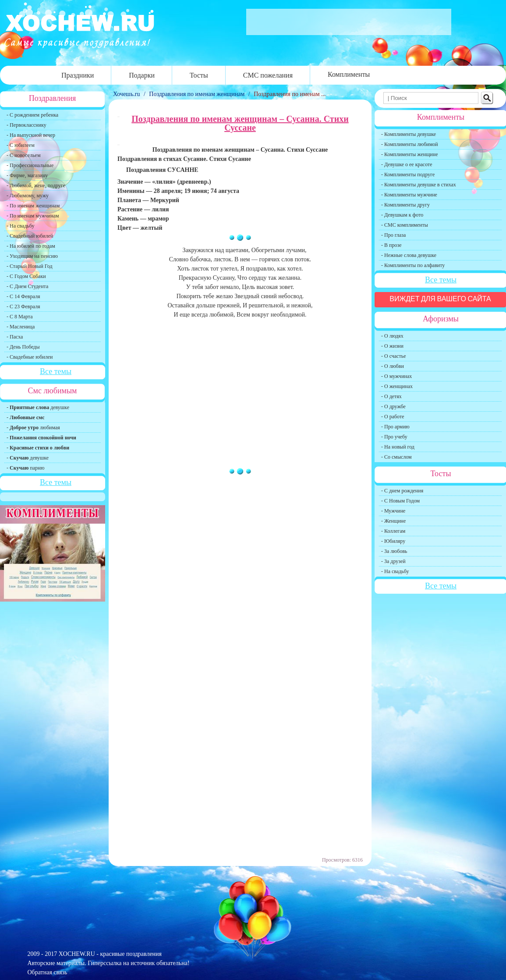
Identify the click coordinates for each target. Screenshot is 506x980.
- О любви (393, 366)
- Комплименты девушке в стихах (419, 185)
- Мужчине (393, 511)
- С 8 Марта (20, 317)
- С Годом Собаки (26, 276)
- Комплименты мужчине (409, 195)
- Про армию (395, 427)
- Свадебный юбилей (30, 236)
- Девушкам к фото (402, 215)
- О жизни (392, 346)
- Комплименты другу (405, 205)
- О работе (393, 417)
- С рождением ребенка (32, 115)
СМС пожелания (268, 75)
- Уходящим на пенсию (32, 256)
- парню (26, 468)
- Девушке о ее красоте (407, 164)
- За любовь (394, 551)
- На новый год (398, 447)
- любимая (33, 428)
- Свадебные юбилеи (30, 357)
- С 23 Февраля (23, 306)
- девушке (38, 407)
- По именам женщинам (33, 206)
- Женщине (393, 521)
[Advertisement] (240, 394)
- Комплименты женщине (410, 154)
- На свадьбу (20, 226)
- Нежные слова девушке (409, 255)
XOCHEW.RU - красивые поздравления (110, 954)
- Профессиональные (30, 165)
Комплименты (349, 74)
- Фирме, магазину (27, 175)
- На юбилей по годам (31, 246)
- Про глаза (393, 235)
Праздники (78, 75)
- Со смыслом (396, 457)
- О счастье (393, 356)
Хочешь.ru (127, 94)
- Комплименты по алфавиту (413, 265)
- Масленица (21, 327)
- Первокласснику (27, 125)
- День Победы (23, 347)
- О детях (391, 396)
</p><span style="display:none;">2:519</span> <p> (248, 523)
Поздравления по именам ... (290, 94)
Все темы (56, 371)
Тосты (199, 75)
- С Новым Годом (400, 501)
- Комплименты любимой (410, 144)
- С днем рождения (402, 491)
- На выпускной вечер (31, 135)
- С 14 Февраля (23, 296)
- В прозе (391, 245)
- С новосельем (23, 155)
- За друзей (393, 561)
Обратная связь (48, 972)
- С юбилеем (21, 145)
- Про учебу (394, 437)
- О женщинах (397, 386)
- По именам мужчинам (33, 216)
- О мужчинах (396, 376)
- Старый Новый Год (30, 266)
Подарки (142, 75)
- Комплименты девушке (409, 134)
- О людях (392, 336)
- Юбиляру (393, 541)
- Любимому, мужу (28, 196)
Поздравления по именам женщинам (197, 94)
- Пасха (15, 337)
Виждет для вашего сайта (440, 299)
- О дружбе (393, 406)
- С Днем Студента (27, 286)
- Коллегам (393, 531)
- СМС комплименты (405, 225)
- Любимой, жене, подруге (36, 185)
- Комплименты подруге (408, 175)
